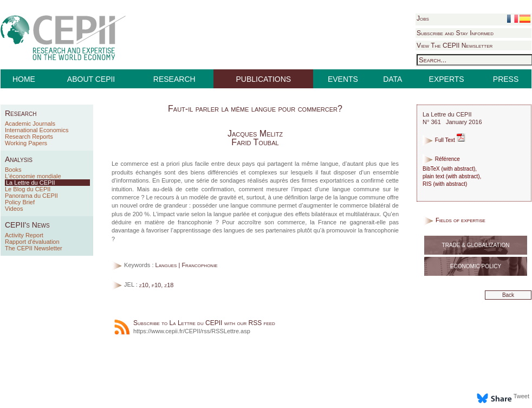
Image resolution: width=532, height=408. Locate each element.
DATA (392, 79)
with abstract (458, 169)
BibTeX (431, 169)
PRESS (506, 79)
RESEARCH (174, 79)
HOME (24, 79)
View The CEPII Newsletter (455, 46)
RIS (427, 184)
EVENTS (343, 79)
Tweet (521, 396)
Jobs (423, 18)
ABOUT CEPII (91, 79)
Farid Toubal (255, 142)
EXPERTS (447, 79)
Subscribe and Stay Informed (455, 33)
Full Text (444, 140)
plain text (433, 176)
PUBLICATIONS (264, 79)
